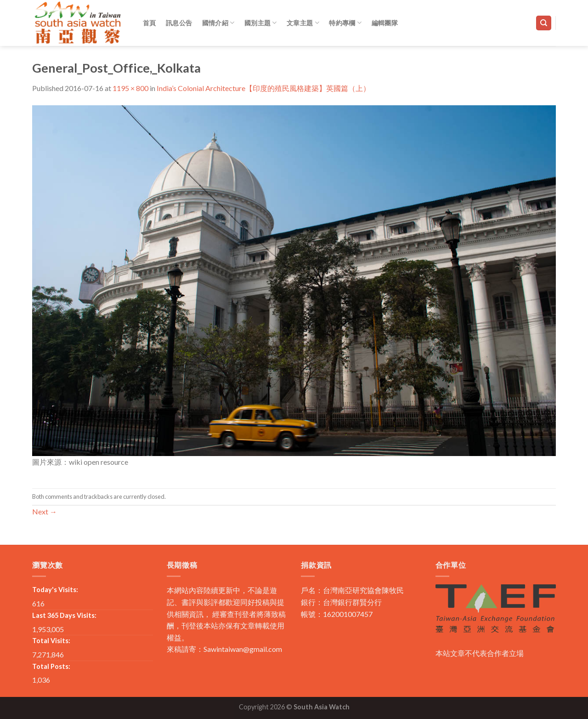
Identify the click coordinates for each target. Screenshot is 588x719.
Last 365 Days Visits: (64, 615)
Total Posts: (51, 666)
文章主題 (303, 23)
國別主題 (261, 23)
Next (45, 511)
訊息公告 (179, 23)
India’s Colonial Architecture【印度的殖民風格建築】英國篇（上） (263, 88)
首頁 (150, 23)
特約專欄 (345, 23)
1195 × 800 (130, 88)
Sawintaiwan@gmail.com (243, 649)
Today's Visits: (55, 590)
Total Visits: (51, 641)
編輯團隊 (385, 23)
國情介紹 (218, 23)
